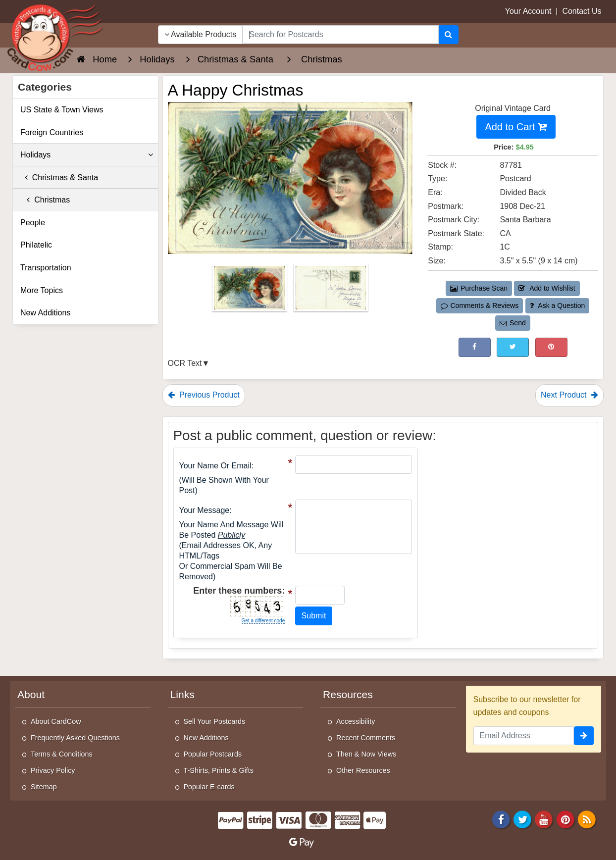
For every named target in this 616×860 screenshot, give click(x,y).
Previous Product (204, 395)
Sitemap (44, 787)
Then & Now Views (366, 754)
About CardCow (56, 721)
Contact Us (582, 11)
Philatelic (36, 245)
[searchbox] (340, 35)
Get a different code (263, 621)
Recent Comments (366, 738)
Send (513, 323)
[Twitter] (522, 819)
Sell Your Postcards (215, 721)
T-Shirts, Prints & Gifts (219, 770)
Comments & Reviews (480, 305)
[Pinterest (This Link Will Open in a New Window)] (551, 347)
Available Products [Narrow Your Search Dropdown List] (201, 34)
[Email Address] (524, 736)
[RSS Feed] (587, 819)
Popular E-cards (209, 787)
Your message (205, 510)
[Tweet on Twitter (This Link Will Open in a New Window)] (513, 347)
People (33, 223)
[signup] (584, 736)
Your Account (528, 11)
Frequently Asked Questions (75, 738)
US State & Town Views (62, 110)
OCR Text (185, 363)
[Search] (448, 35)
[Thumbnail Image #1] (251, 290)
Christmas (45, 200)
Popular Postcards (213, 754)
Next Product (569, 395)
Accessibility (356, 721)
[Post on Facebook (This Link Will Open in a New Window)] (475, 347)
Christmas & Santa (59, 177)
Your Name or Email (215, 466)
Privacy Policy (53, 770)
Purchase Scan (479, 288)
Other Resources (363, 770)
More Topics (42, 290)
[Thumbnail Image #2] (331, 290)
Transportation (46, 268)
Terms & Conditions (62, 754)
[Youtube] (544, 819)
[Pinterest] (565, 819)
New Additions (45, 313)
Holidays (87, 155)
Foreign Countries (52, 132)
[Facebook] (501, 819)
